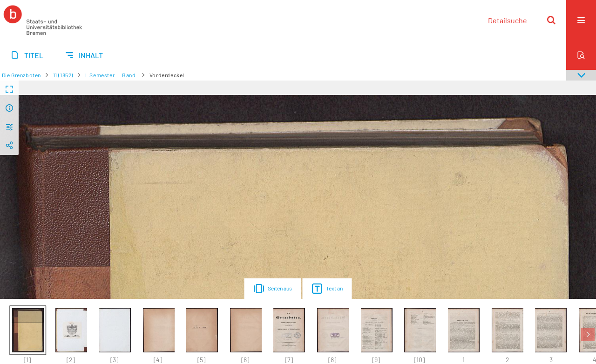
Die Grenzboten (21, 75)
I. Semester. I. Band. (112, 75)
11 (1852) (63, 75)
